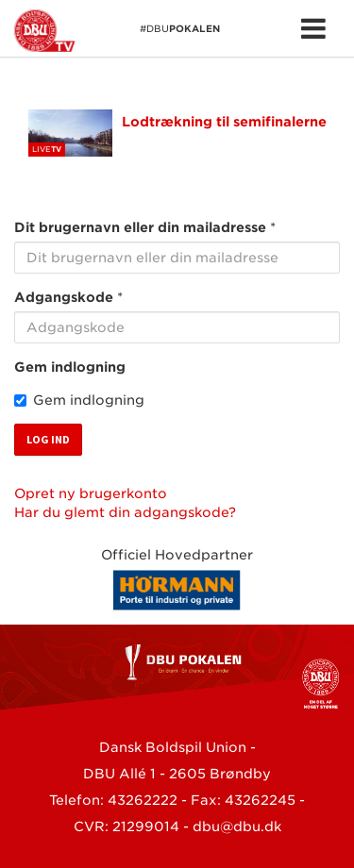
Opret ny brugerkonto (91, 493)
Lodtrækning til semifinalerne (224, 122)
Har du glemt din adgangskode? (125, 512)
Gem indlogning (70, 367)
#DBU (117, 31)
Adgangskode (64, 297)
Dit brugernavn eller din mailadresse (140, 227)
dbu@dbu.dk (237, 826)
